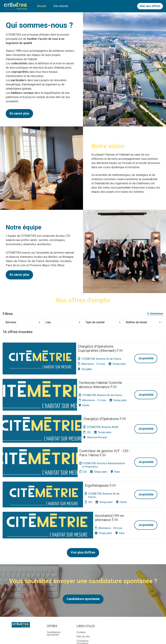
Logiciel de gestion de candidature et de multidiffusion (83, 633)
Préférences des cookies (86, 600)
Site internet (61, 6)
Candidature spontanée (83, 550)
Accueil (42, 6)
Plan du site (83, 587)
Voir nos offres (150, 6)
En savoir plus (19, 113)
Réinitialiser (155, 314)
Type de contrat (103, 322)
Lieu (63, 322)
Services (23, 322)
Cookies (81, 583)
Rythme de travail (143, 322)
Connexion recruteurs (83, 593)
